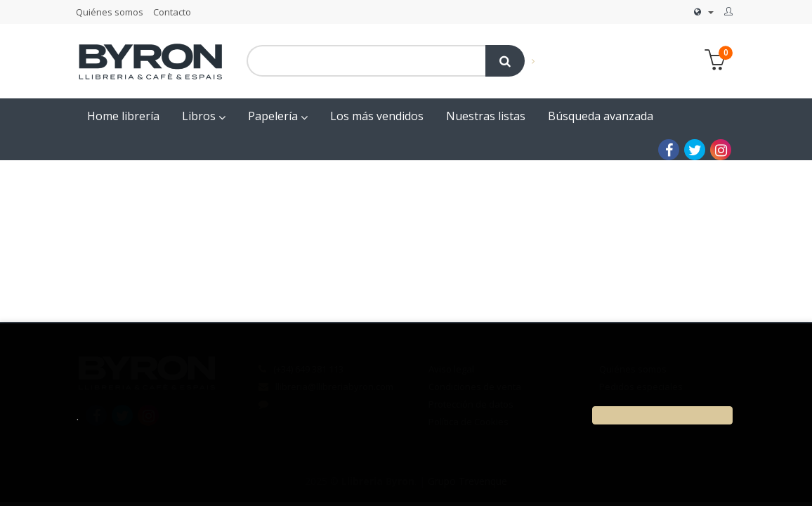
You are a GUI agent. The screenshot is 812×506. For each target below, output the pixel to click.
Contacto (172, 12)
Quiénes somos (110, 12)
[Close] (662, 415)
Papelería (278, 116)
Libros (204, 116)
